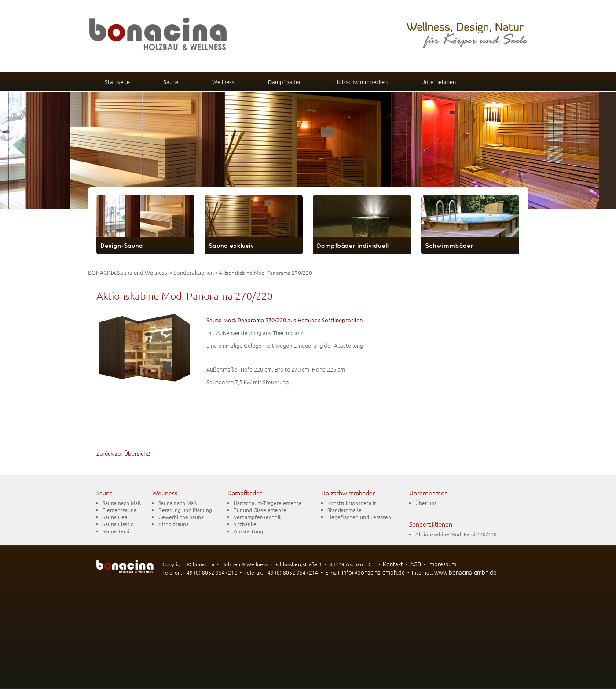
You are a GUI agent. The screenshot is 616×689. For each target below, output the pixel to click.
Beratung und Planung (185, 510)
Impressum (442, 564)
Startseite (117, 82)
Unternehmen (438, 82)
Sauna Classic (118, 524)
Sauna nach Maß (122, 503)
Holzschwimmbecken (361, 82)
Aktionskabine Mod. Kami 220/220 (456, 534)
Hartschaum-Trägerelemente (268, 503)
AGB (416, 564)
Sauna (171, 82)
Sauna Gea (115, 517)
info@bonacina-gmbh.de (373, 572)
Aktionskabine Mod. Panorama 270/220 (185, 296)
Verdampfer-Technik (258, 517)
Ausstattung (248, 531)
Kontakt (393, 564)
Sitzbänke (245, 524)
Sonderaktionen (194, 272)
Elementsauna (119, 510)
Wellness (223, 82)
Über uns (426, 503)
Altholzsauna (174, 524)
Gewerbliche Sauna (181, 517)
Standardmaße (345, 510)
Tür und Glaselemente (260, 510)
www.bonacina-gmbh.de (465, 572)
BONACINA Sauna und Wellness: (128, 272)
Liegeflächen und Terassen (359, 517)
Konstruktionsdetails (352, 503)
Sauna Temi (116, 531)
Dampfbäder (284, 82)
